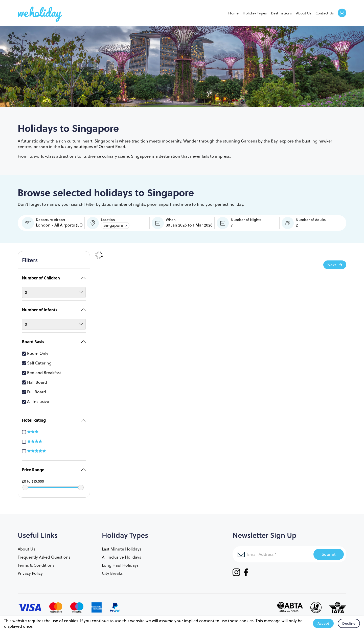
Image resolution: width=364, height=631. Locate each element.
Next (332, 265)
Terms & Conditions (36, 563)
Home (233, 13)
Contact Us (325, 13)
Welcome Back (342, 13)
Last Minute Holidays (122, 546)
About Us (304, 13)
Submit (329, 552)
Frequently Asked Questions (44, 555)
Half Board (35, 380)
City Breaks (112, 571)
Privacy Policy (30, 571)
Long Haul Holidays (120, 563)
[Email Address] (273, 552)
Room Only (35, 351)
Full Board (34, 389)
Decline (349, 623)
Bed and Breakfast (42, 370)
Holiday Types (255, 13)
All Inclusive (36, 399)
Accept (323, 623)
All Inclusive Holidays (121, 555)
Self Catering (37, 360)
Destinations (281, 13)
